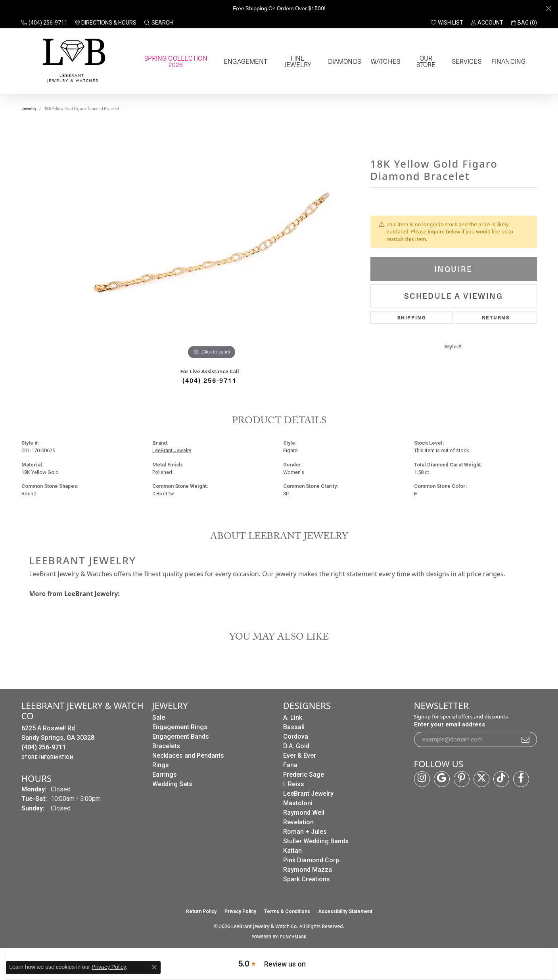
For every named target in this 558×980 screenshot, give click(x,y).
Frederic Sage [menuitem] (304, 775)
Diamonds (344, 61)
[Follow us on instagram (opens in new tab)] (422, 779)
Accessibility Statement (345, 911)
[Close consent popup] (154, 967)
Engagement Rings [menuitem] (180, 727)
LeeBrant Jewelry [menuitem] (308, 794)
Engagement (245, 61)
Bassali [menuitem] (294, 727)
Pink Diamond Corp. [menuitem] (312, 860)
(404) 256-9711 (210, 380)
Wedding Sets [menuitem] (172, 784)
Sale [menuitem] (159, 717)
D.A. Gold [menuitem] (296, 746)
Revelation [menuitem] (298, 822)
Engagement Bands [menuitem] (181, 736)
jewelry (29, 109)
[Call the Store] (44, 747)
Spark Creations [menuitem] (307, 879)
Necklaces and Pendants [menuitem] (188, 756)
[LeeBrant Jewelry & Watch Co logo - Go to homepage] (72, 61)
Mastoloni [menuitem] (298, 803)
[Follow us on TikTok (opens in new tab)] (501, 779)
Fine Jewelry (297, 61)
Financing (507, 61)
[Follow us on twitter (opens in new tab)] (481, 779)
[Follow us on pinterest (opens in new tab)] (462, 779)
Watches (384, 61)
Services (466, 61)
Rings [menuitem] (161, 765)
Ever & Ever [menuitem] (300, 756)
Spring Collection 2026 (175, 61)
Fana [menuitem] (290, 765)
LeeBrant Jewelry (172, 450)
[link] (44, 23)
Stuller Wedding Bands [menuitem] (316, 841)
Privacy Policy (240, 911)
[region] (212, 243)
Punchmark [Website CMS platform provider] (293, 937)
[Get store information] (47, 757)
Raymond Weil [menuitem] (304, 813)
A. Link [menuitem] (293, 717)
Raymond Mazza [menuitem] (308, 870)
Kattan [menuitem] (292, 851)
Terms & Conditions (287, 911)
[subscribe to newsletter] (526, 739)
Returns (496, 317)
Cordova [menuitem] (296, 736)
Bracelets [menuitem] (166, 746)
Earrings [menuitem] (165, 775)
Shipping (412, 317)
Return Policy (201, 911)
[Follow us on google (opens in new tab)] (442, 779)
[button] (159, 23)
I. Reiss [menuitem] (294, 784)
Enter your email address (450, 724)
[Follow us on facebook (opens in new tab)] (521, 779)
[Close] (548, 9)
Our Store (425, 61)
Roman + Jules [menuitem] (305, 832)
